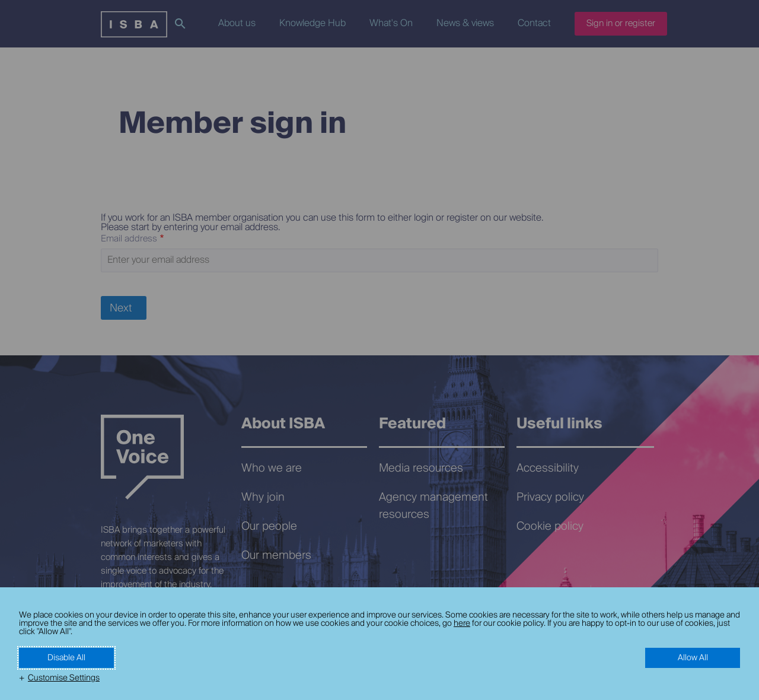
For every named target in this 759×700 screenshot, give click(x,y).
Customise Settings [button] (64, 678)
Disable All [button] (66, 658)
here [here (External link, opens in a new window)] (462, 623)
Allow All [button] (693, 658)
